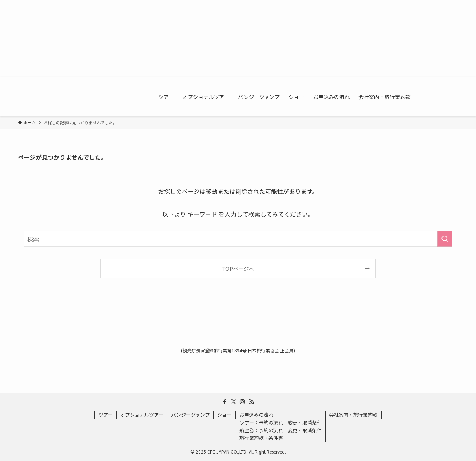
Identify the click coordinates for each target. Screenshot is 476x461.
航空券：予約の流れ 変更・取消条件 (281, 430)
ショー (224, 415)
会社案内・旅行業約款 (353, 415)
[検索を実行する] (445, 239)
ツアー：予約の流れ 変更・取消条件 (281, 422)
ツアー (106, 415)
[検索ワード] (238, 239)
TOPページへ (238, 268)
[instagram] (242, 402)
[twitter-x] (234, 402)
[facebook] (225, 402)
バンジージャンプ (190, 415)
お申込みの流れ (256, 415)
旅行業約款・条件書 (261, 438)
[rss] (251, 402)
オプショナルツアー (142, 415)
